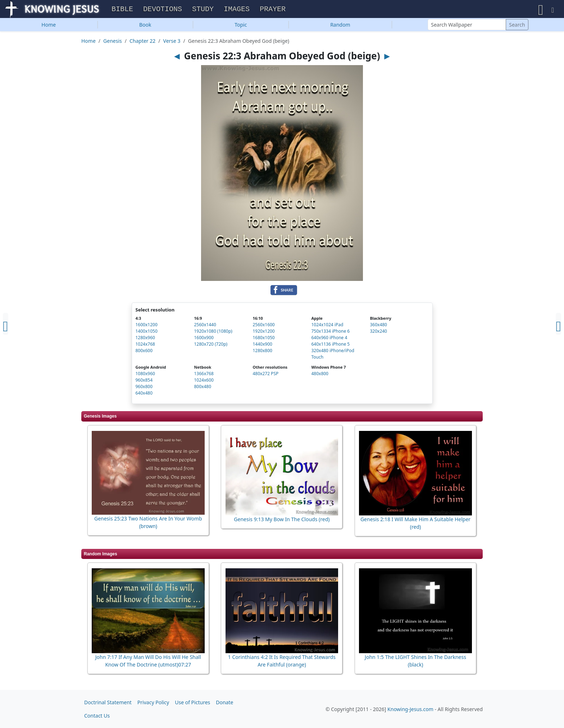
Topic (241, 26)
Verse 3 (172, 43)
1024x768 (145, 346)
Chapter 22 (142, 43)
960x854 (144, 382)
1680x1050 (263, 339)
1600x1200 (147, 326)
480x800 (320, 375)
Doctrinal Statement (108, 702)
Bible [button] (122, 10)
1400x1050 (147, 333)
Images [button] (237, 10)
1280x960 (145, 339)
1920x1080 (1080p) (213, 333)
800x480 (203, 388)
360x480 (378, 326)
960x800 (144, 388)
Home (49, 26)
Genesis (113, 43)
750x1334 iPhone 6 (330, 333)
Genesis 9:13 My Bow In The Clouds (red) (282, 521)
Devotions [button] (163, 10)
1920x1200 (263, 333)
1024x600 (204, 382)
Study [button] (203, 10)
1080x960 (145, 375)
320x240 (378, 333)
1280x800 (262, 352)
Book (145, 26)
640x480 (144, 395)
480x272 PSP (265, 375)
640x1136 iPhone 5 (330, 346)
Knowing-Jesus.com (410, 709)
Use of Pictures (192, 702)
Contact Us (97, 716)
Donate (224, 702)
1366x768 (204, 375)
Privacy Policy (153, 702)
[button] (541, 10)
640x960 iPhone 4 (329, 339)
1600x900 (204, 339)
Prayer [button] (273, 10)
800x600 (144, 352)
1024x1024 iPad (327, 326)
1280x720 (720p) (211, 346)
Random (340, 26)
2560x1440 (205, 326)
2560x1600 (263, 326)
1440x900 (262, 346)
